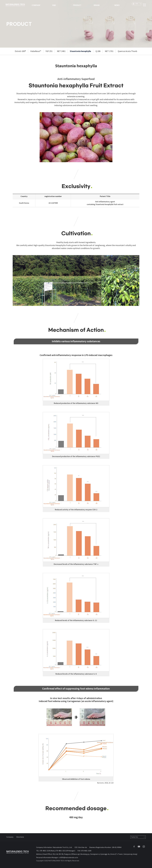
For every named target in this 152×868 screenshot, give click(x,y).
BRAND (97, 5)
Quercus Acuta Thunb (127, 51)
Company (10, 837)
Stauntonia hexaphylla (80, 51)
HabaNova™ (36, 51)
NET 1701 (109, 51)
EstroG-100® (20, 51)
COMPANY (36, 5)
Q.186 (98, 51)
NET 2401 (61, 51)
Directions (20, 837)
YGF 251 (49, 51)
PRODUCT (77, 5)
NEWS (117, 5)
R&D (54, 5)
